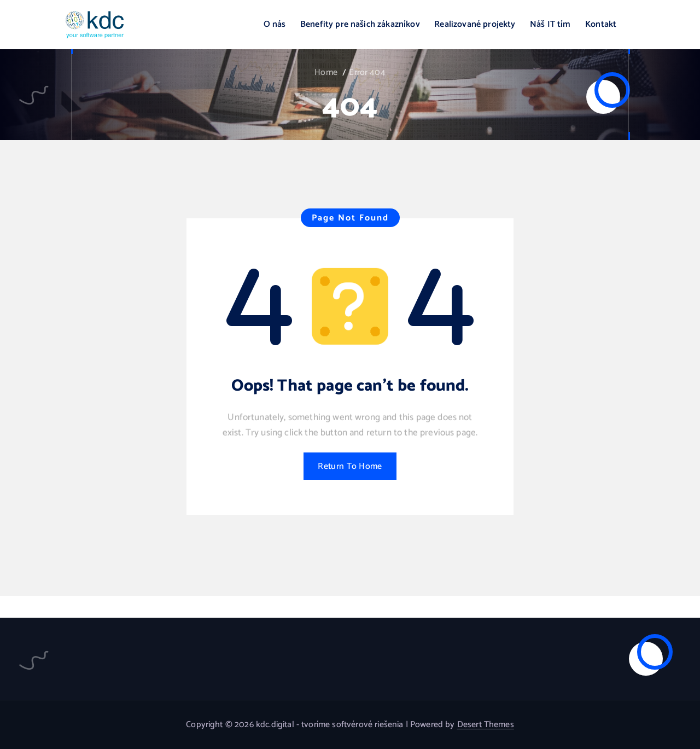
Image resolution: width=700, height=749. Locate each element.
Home (326, 72)
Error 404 (367, 72)
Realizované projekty (475, 24)
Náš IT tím (550, 24)
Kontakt (601, 24)
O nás (275, 24)
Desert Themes (486, 725)
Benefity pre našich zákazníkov (360, 24)
